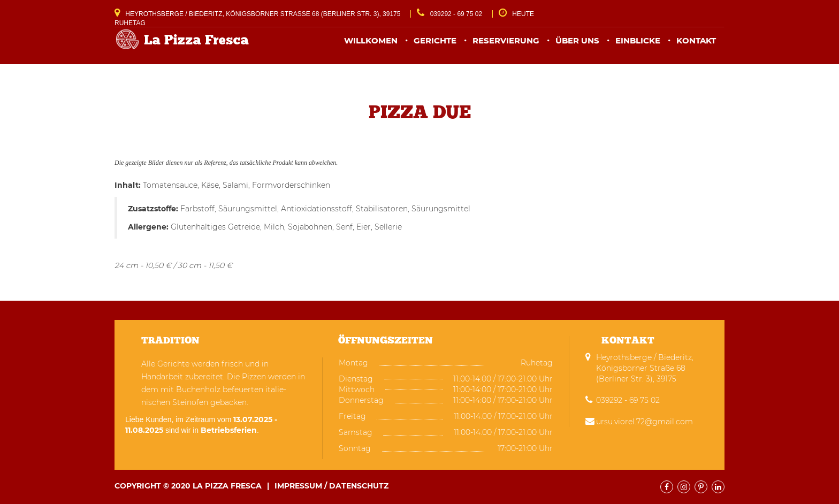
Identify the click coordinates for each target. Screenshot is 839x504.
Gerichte (435, 46)
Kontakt (696, 46)
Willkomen (371, 46)
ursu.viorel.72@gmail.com (644, 422)
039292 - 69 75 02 (449, 14)
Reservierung (506, 46)
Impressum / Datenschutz (331, 486)
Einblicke (638, 46)
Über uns (577, 46)
